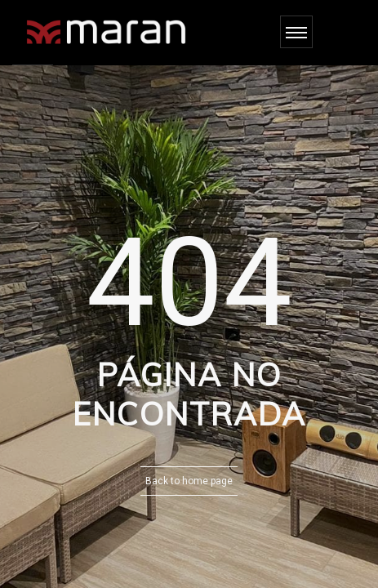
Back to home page (189, 481)
